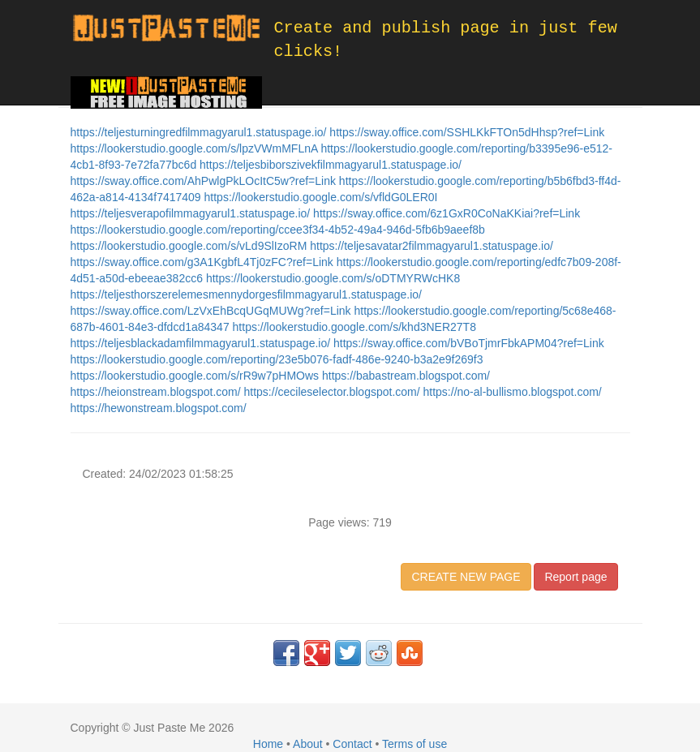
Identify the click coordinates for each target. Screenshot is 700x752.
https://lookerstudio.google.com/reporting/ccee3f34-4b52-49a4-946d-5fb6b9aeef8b (278, 230)
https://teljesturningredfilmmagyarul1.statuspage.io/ (200, 132)
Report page (575, 577)
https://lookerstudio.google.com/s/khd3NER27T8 (354, 327)
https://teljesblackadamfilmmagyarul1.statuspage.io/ (202, 343)
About (308, 744)
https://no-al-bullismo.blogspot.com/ (513, 392)
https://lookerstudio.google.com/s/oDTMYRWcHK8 (333, 278)
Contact (352, 744)
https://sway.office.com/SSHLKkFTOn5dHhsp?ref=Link (467, 132)
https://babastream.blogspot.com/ (406, 376)
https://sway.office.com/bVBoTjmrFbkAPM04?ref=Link (469, 343)
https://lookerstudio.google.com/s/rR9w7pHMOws (196, 376)
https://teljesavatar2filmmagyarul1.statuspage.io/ (432, 246)
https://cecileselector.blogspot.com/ (334, 392)
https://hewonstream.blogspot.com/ (159, 408)
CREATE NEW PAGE (466, 577)
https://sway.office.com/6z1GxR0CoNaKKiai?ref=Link (447, 213)
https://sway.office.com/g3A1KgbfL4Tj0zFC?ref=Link (204, 262)
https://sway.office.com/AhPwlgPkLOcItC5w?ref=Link (205, 181)
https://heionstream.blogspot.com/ (157, 392)
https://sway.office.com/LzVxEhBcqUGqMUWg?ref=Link (213, 311)
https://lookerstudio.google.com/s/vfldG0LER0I (321, 197)
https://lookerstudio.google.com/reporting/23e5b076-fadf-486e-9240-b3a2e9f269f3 (277, 359)
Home (268, 744)
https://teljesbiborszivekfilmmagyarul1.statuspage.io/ (331, 165)
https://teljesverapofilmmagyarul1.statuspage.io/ (192, 213)
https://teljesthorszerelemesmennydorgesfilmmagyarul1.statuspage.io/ (246, 294)
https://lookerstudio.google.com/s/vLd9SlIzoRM (191, 246)
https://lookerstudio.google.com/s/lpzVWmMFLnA (196, 148)
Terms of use (414, 744)
